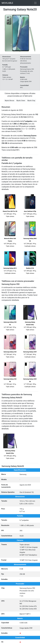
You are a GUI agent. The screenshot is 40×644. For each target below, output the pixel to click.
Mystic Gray (31, 101)
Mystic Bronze (10, 101)
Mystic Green (21, 101)
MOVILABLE (7, 3)
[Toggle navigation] (35, 3)
